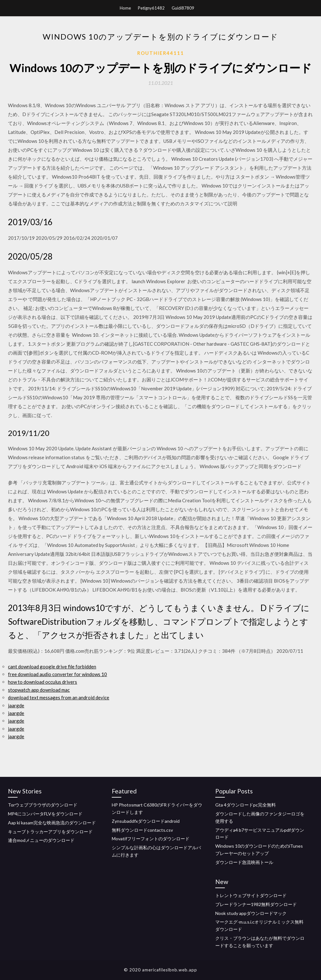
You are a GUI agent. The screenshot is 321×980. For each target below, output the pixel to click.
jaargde (16, 705)
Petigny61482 (151, 8)
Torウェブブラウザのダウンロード (43, 805)
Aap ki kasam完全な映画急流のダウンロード (52, 823)
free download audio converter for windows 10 (57, 674)
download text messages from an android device (59, 697)
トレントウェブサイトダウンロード (251, 895)
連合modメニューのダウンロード (41, 840)
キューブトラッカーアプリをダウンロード (50, 832)
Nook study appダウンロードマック (251, 913)
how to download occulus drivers (43, 682)
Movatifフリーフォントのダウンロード (151, 839)
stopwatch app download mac (39, 690)
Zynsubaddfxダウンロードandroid (146, 821)
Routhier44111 (161, 53)
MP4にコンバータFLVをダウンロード (45, 814)
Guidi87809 (183, 8)
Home (125, 8)
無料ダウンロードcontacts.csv (142, 830)
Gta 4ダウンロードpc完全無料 (246, 805)
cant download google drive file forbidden (52, 667)
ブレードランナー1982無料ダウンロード (256, 904)
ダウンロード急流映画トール (244, 862)
